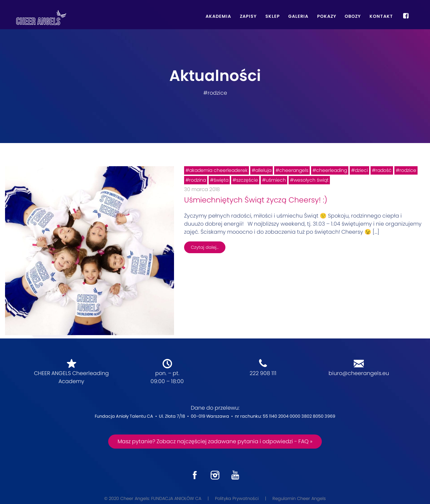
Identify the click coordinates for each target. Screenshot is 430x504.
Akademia (218, 16)
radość (384, 170)
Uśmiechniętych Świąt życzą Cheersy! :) (256, 200)
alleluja (263, 170)
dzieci (361, 170)
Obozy (353, 16)
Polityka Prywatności (237, 498)
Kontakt (381, 16)
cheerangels (294, 170)
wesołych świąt (311, 180)
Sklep (273, 16)
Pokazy (327, 16)
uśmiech (276, 180)
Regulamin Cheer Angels (299, 498)
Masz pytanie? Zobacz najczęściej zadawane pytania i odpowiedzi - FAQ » (215, 441)
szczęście (247, 180)
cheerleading (332, 170)
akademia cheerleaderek (218, 170)
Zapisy (248, 16)
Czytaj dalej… (205, 247)
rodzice (408, 170)
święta (221, 180)
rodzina (198, 180)
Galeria (298, 16)
